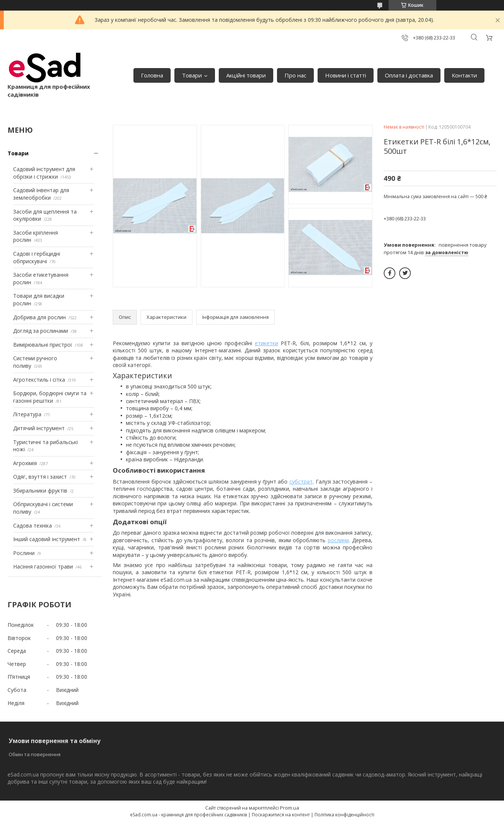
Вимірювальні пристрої (43, 345)
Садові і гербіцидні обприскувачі (37, 257)
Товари (192, 75)
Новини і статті (346, 75)
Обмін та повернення (35, 754)
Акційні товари (246, 75)
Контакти (464, 75)
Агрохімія (25, 463)
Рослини (24, 553)
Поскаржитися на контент (281, 815)
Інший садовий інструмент (47, 539)
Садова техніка (33, 526)
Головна (152, 75)
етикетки (266, 343)
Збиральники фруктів (40, 491)
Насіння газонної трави (43, 566)
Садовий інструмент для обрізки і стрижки (44, 173)
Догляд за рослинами (41, 331)
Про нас (295, 75)
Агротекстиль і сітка (39, 380)
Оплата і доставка (409, 75)
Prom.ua (290, 808)
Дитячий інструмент (39, 428)
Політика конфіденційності (344, 815)
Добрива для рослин (39, 317)
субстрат (301, 482)
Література (27, 414)
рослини (338, 540)
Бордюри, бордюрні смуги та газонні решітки (50, 397)
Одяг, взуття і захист (40, 477)
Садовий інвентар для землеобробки (41, 194)
